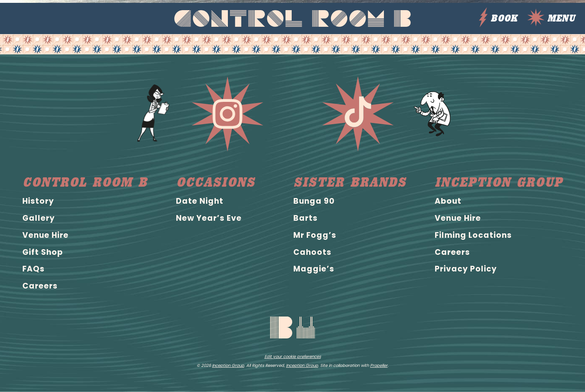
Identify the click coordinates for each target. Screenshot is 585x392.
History (38, 201)
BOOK (498, 18)
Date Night (200, 201)
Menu (551, 18)
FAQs (34, 269)
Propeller (379, 365)
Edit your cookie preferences (293, 356)
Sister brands (350, 182)
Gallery (39, 218)
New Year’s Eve (209, 218)
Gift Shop (43, 252)
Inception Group (499, 182)
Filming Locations (473, 235)
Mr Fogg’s (315, 235)
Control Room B (85, 182)
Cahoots (312, 252)
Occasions (216, 182)
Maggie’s (314, 269)
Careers (40, 286)
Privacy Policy (466, 269)
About (448, 201)
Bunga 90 (314, 201)
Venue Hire (45, 235)
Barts (305, 218)
